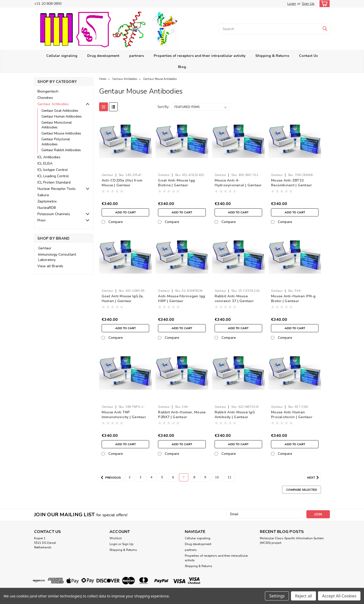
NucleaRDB (47, 208)
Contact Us (308, 56)
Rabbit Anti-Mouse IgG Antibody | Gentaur (235, 415)
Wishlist (116, 538)
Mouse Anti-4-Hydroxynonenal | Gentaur (238, 183)
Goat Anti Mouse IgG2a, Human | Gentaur (123, 299)
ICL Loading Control (53, 176)
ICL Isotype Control (53, 170)
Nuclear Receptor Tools (56, 189)
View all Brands (50, 266)
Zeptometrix (47, 201)
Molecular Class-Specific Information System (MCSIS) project (292, 541)
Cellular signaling (62, 56)
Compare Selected (302, 490)
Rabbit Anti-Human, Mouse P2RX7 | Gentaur (182, 415)
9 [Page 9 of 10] (205, 477)
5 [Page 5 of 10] (162, 477)
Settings (277, 596)
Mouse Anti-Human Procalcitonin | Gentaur (292, 415)
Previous (110, 478)
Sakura (43, 195)
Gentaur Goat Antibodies (60, 111)
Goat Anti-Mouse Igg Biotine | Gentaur (176, 183)
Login (292, 4)
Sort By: (163, 107)
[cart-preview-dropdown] (323, 4)
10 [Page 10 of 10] (217, 477)
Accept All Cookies (339, 596)
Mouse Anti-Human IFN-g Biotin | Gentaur (293, 299)
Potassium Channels (54, 214)
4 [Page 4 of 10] (151, 477)
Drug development (103, 56)
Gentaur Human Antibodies (62, 117)
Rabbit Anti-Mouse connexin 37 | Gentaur (234, 299)
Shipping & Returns (272, 56)
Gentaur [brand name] (107, 175)
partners (136, 56)
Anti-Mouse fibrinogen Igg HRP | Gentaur (181, 299)
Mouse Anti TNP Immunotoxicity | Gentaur (124, 415)
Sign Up (308, 4)
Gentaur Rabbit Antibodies (61, 150)
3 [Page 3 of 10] (140, 477)
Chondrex (45, 98)
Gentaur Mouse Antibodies (61, 133)
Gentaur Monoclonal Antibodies (57, 125)
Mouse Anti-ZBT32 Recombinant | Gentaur (291, 183)
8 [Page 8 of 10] (194, 477)
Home (103, 79)
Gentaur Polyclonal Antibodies (56, 142)
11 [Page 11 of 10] (230, 477)
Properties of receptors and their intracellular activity (200, 56)
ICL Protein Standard (54, 182)
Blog (182, 67)
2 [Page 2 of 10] (130, 477)
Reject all (303, 596)
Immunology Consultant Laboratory (57, 257)
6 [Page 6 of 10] (173, 477)
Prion (41, 220)
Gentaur (45, 248)
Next (314, 478)
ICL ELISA (45, 163)
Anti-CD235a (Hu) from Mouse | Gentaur (122, 183)
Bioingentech (48, 91)
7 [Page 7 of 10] (184, 477)
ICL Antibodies (49, 157)
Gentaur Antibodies (53, 104)
